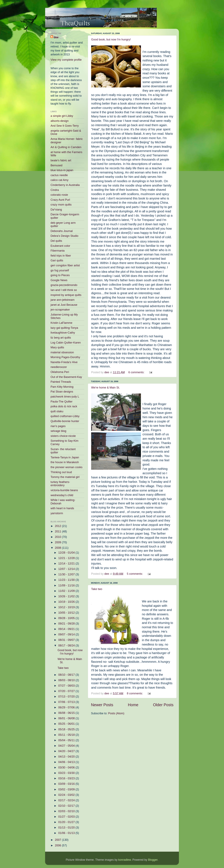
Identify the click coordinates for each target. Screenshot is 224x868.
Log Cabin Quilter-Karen (66, 343)
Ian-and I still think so (64, 290)
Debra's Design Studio (64, 236)
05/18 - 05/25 (67, 729)
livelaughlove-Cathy (63, 333)
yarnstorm (57, 513)
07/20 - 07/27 (67, 691)
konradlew (125, 860)
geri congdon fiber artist (65, 265)
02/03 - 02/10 (67, 811)
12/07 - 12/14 (67, 569)
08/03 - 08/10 (67, 680)
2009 (58, 542)
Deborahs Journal (62, 231)
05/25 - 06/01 (67, 724)
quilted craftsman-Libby (65, 416)
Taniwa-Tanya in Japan (65, 457)
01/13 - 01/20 (67, 828)
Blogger (153, 860)
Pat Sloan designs (62, 392)
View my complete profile (66, 60)
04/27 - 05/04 (67, 746)
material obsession (62, 352)
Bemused (56, 165)
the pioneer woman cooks (66, 467)
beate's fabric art (61, 160)
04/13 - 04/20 (67, 757)
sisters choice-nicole (63, 436)
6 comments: (137, 372)
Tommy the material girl (65, 477)
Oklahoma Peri (60, 372)
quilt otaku (57, 411)
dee (56, 37)
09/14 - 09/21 (67, 629)
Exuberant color (60, 246)
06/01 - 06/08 (67, 718)
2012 (58, 526)
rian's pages (58, 426)
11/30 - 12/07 (67, 574)
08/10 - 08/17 (67, 675)
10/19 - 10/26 (67, 602)
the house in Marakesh (65, 462)
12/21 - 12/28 (67, 558)
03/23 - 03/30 (67, 773)
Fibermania (58, 251)
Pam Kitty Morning (62, 387)
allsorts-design (60, 121)
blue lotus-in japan (62, 170)
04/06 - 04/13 (67, 762)
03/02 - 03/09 (67, 789)
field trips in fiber (61, 256)
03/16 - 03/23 (67, 778)
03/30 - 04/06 (67, 767)
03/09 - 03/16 (67, 784)
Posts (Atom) (116, 713)
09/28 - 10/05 (67, 618)
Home (133, 705)
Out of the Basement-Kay (66, 377)
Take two (97, 589)
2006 (58, 845)
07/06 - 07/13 (67, 702)
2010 (58, 537)
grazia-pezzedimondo (64, 285)
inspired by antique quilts (66, 295)
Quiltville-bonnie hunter (65, 421)
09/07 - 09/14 (67, 634)
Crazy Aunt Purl (60, 200)
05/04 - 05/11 (67, 740)
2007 (58, 840)
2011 (58, 531)
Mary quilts (57, 347)
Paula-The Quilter (62, 402)
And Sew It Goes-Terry (65, 126)
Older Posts (163, 705)
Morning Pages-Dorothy (65, 357)
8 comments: (135, 693)
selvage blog (58, 431)
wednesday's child (62, 495)
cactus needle (59, 175)
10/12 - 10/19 (67, 607)
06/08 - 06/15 (67, 713)
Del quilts (56, 241)
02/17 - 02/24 (67, 800)
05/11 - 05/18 (67, 735)
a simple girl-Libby (62, 116)
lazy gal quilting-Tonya (64, 328)
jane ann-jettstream (63, 300)
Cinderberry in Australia (65, 185)
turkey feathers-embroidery (60, 484)
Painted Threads (61, 382)
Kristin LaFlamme (61, 323)
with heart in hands (62, 508)
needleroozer (59, 367)
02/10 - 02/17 (67, 806)
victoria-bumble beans (64, 490)
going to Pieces (60, 275)
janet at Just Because (64, 305)
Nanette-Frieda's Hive (64, 362)
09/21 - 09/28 (67, 624)
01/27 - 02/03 (67, 817)
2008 (58, 548)
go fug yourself (60, 270)
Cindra (55, 190)
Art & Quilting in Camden (66, 147)
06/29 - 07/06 (67, 707)
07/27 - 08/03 (67, 686)
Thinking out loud (61, 472)
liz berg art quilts (61, 338)
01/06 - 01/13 (67, 833)
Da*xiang (56, 210)
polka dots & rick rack (64, 406)
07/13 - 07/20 (67, 697)
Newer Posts (102, 705)
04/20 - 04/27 (67, 751)
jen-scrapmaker (60, 310)
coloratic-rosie (59, 195)
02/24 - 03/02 (67, 795)
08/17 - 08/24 (67, 646)
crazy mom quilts (61, 205)
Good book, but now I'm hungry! (111, 40)
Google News (59, 280)
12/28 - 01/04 (67, 553)
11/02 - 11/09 (67, 591)
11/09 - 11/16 (67, 585)
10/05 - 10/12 (67, 613)
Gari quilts (57, 260)
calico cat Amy (59, 180)
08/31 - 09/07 (67, 640)
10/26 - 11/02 (67, 596)
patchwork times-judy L (65, 397)
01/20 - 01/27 (67, 822)
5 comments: (135, 574)
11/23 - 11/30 (67, 580)
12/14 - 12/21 (67, 564)
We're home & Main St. (105, 388)
